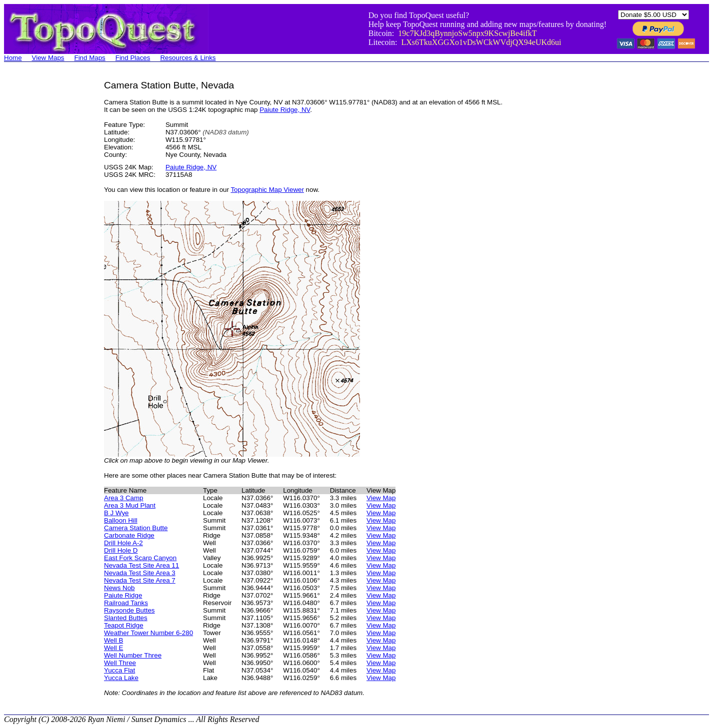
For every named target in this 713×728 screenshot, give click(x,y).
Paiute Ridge (123, 595)
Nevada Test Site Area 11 (141, 565)
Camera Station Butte (136, 528)
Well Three (120, 663)
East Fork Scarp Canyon (140, 558)
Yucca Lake (121, 678)
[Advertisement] (44, 230)
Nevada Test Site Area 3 (140, 573)
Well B (113, 640)
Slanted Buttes (126, 618)
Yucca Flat (119, 670)
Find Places (133, 58)
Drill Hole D (121, 550)
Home (13, 58)
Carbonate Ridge (129, 535)
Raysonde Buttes (129, 610)
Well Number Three (133, 655)
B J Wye (116, 513)
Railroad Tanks (126, 603)
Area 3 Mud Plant (130, 505)
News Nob (119, 588)
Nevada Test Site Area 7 (140, 580)
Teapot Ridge (124, 625)
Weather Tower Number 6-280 (148, 633)
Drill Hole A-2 (123, 543)
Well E (113, 648)
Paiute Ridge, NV (285, 110)
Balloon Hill (121, 520)
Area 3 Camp (124, 498)
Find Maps (90, 58)
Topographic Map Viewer (267, 190)
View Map (381, 498)
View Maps (48, 58)
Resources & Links (188, 58)
